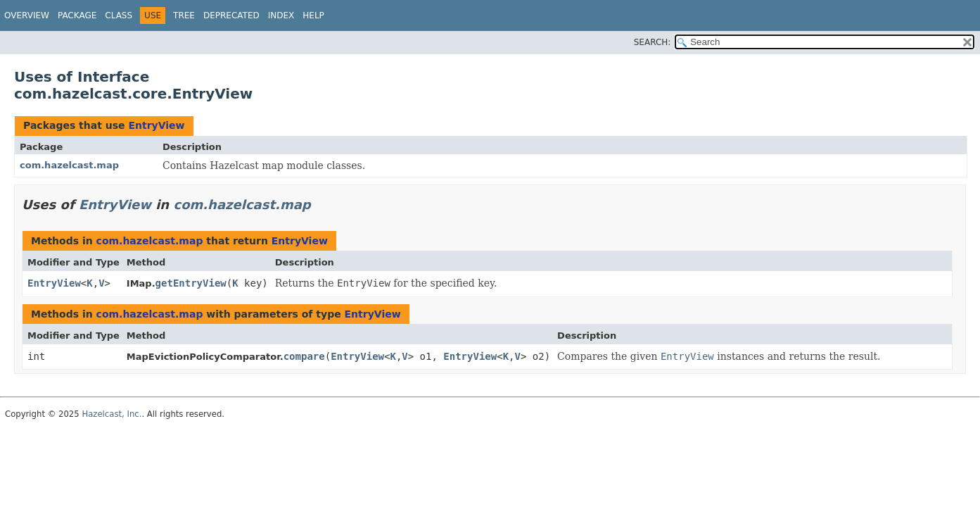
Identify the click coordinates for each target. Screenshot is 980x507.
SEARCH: (653, 42)
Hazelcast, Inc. (112, 414)
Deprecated (231, 15)
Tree (184, 15)
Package (77, 15)
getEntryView (191, 283)
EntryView (156, 125)
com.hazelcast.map (69, 165)
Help (313, 15)
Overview (27, 15)
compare (304, 356)
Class (119, 15)
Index (281, 15)
